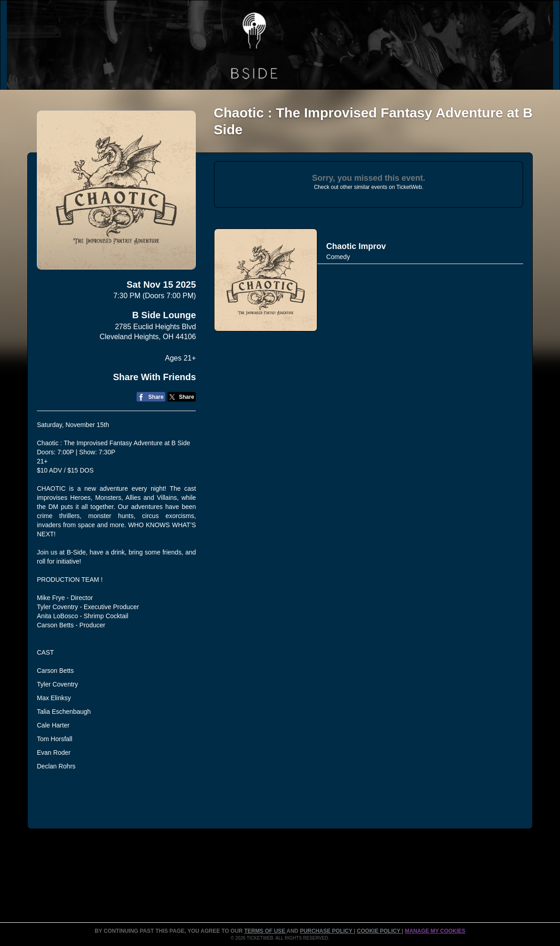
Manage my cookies (435, 931)
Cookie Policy (379, 931)
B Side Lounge (164, 315)
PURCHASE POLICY (327, 931)
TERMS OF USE (265, 931)
